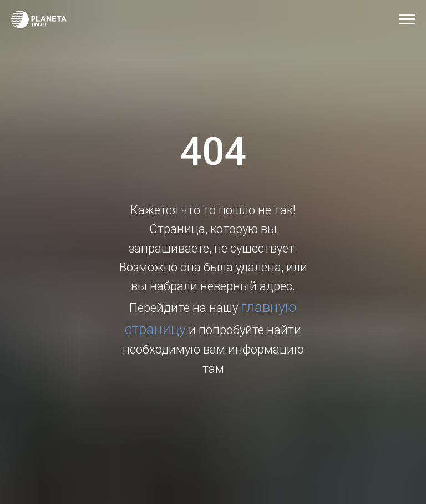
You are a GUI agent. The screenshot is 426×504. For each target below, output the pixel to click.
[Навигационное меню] (407, 19)
